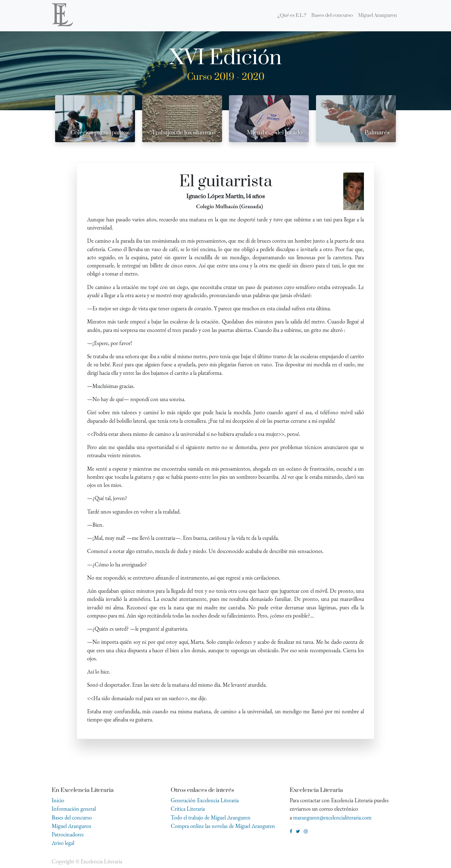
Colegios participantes (100, 133)
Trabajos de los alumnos (184, 133)
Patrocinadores (68, 834)
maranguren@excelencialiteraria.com (332, 817)
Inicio (58, 800)
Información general (74, 809)
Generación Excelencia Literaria (205, 800)
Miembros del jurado (275, 133)
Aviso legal (63, 843)
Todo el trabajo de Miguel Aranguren (211, 817)
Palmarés (377, 133)
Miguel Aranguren (72, 826)
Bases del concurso (72, 817)
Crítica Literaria (188, 809)
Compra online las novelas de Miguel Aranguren (223, 826)
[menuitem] (292, 16)
